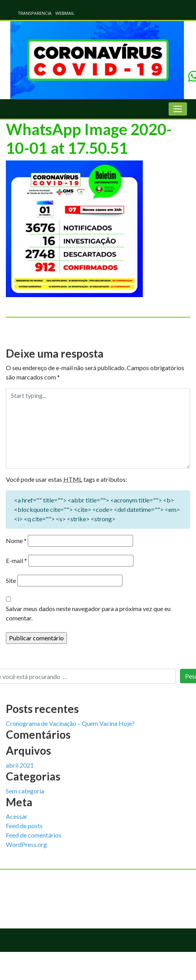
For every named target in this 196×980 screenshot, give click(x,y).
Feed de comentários (34, 835)
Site (11, 580)
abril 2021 (20, 765)
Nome (16, 541)
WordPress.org (26, 844)
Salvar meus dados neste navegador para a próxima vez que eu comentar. (88, 613)
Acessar (17, 816)
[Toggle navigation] (178, 109)
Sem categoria (25, 791)
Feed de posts (24, 826)
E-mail (16, 560)
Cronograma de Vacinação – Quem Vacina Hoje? (70, 723)
